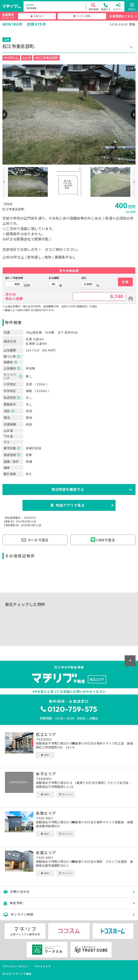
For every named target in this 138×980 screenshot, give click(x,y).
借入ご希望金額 (14, 278)
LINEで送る (103, 540)
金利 (84, 278)
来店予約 (13, 903)
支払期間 (54, 278)
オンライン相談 (19, 914)
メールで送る (35, 540)
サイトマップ (43, 966)
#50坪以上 (11, 58)
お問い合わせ (17, 892)
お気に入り (37, 16)
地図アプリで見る (68, 505)
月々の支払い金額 (14, 296)
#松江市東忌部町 (46, 58)
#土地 (27, 58)
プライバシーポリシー (16, 966)
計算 (125, 282)
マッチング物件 (82, 16)
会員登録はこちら (121, 16)
